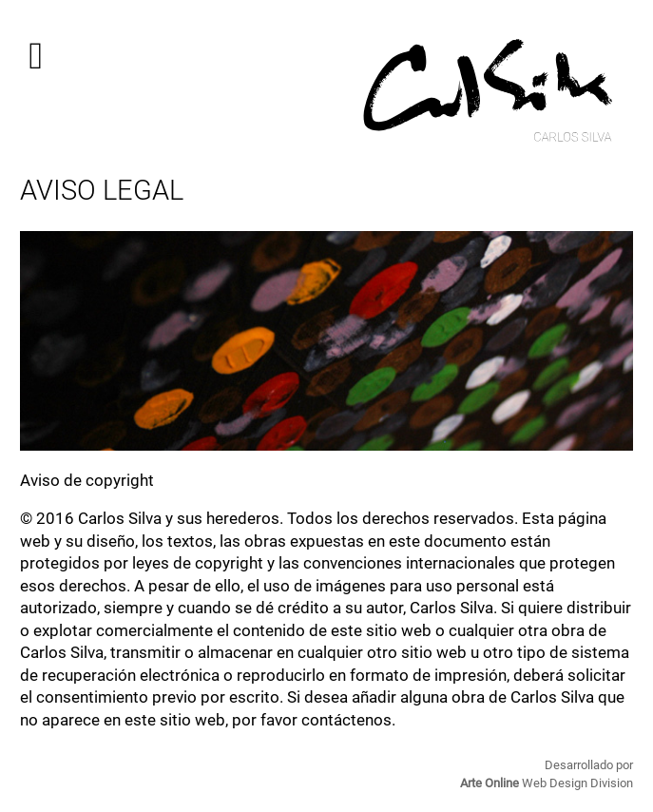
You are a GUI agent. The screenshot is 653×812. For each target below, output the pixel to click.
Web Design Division (547, 783)
